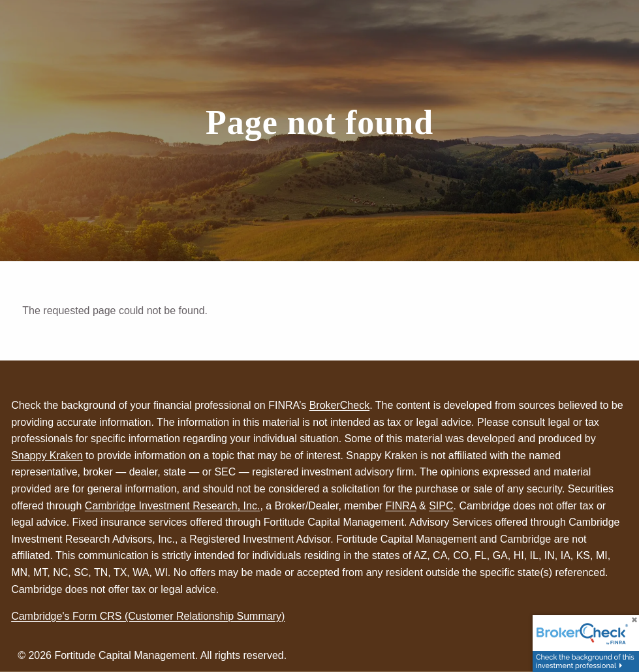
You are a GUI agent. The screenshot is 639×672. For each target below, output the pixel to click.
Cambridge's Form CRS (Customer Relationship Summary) (148, 616)
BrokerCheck (339, 405)
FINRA (400, 506)
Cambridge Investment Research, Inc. (173, 506)
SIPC (441, 506)
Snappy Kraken (47, 456)
